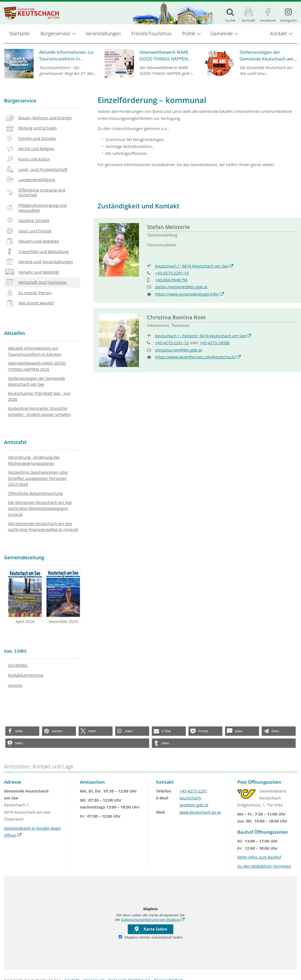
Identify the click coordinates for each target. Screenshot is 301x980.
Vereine (15, 685)
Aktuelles (15, 333)
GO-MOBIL (18, 665)
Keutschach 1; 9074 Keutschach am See (194, 266)
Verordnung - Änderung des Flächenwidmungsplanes (34, 460)
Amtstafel (15, 442)
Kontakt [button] (279, 35)
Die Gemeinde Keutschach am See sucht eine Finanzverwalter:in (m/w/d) (43, 527)
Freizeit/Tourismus (151, 35)
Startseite (20, 35)
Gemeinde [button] (222, 35)
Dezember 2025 (63, 597)
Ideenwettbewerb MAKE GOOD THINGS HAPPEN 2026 (37, 366)
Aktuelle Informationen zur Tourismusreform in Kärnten (35, 351)
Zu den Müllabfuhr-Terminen (264, 866)
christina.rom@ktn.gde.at (179, 350)
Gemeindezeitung (24, 557)
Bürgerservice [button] (55, 35)
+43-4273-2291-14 (172, 273)
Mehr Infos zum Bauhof (259, 857)
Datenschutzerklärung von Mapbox (153, 920)
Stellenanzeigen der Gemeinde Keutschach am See (36, 381)
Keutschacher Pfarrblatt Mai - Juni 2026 (39, 396)
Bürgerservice (20, 101)
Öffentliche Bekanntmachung (35, 493)
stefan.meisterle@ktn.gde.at (181, 287)
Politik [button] (189, 35)
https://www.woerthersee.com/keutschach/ (198, 357)
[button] (22, 731)
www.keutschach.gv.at (200, 812)
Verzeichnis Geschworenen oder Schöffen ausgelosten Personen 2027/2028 (38, 478)
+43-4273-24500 (215, 343)
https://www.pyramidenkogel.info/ (190, 294)
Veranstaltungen (103, 35)
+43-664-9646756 (171, 280)
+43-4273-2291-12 (172, 343)
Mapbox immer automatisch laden (151, 937)
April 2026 (25, 597)
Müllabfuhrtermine (26, 675)
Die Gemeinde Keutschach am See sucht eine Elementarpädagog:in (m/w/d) (40, 508)
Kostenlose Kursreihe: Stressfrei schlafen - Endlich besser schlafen (39, 411)
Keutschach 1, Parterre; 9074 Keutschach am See (203, 336)
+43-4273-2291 (193, 791)
